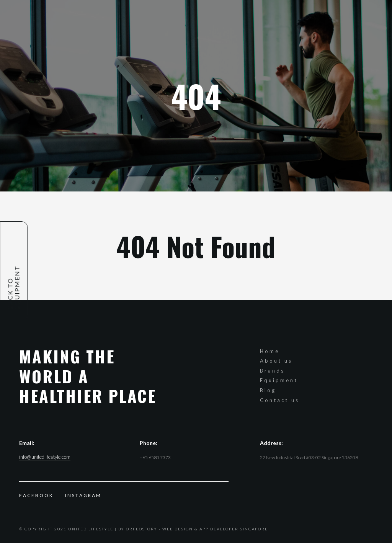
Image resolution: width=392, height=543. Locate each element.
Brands (272, 371)
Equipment (279, 380)
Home (270, 351)
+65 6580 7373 (155, 457)
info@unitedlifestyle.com (45, 457)
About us (276, 361)
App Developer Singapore (234, 529)
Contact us (280, 400)
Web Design (178, 529)
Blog (268, 390)
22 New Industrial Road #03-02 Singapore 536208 (309, 457)
